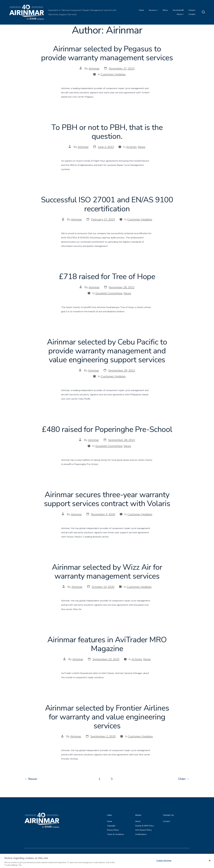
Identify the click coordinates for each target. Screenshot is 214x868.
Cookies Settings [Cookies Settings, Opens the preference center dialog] (164, 864)
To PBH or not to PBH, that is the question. (107, 132)
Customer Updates (113, 74)
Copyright (111, 826)
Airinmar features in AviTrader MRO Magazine (107, 644)
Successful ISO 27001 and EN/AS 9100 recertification (107, 204)
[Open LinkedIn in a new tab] (187, 855)
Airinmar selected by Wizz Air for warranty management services (107, 572)
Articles (131, 147)
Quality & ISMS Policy (144, 826)
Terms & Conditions (116, 834)
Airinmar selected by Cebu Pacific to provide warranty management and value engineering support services (107, 351)
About (180, 14)
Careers (192, 10)
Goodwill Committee (109, 293)
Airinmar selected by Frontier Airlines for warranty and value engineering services (107, 717)
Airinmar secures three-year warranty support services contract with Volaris (107, 499)
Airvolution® (178, 10)
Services (153, 10)
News (165, 10)
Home (141, 10)
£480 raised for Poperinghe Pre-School (107, 429)
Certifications (141, 834)
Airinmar (94, 68)
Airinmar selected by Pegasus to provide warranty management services (107, 53)
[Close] (210, 864)
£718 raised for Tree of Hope (107, 277)
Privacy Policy (113, 830)
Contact (192, 14)
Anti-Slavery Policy (143, 830)
